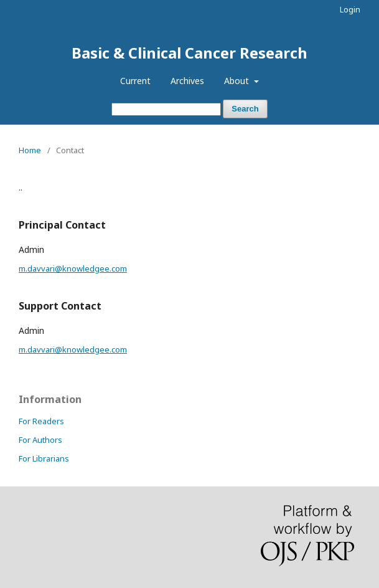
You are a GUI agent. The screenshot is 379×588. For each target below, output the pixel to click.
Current (135, 81)
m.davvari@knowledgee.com (73, 268)
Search (245, 109)
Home (30, 150)
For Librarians (44, 458)
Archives (187, 81)
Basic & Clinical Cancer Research (189, 53)
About (238, 81)
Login (350, 9)
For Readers (41, 421)
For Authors (40, 440)
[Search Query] (166, 109)
